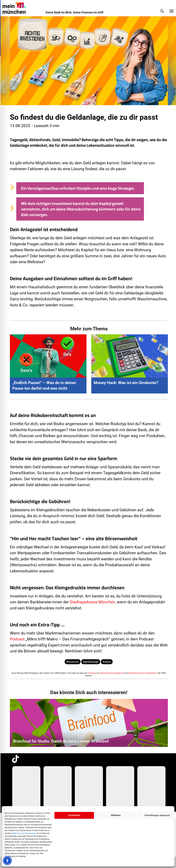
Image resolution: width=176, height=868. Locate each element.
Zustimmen (74, 815)
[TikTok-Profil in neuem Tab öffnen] (15, 759)
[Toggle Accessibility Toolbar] (7, 861)
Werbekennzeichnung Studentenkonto (143, 673)
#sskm (107, 662)
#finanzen (73, 662)
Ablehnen (116, 815)
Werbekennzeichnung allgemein (112, 673)
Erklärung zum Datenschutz (24, 833)
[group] (26, 787)
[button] (159, 11)
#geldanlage (91, 662)
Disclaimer (92, 673)
